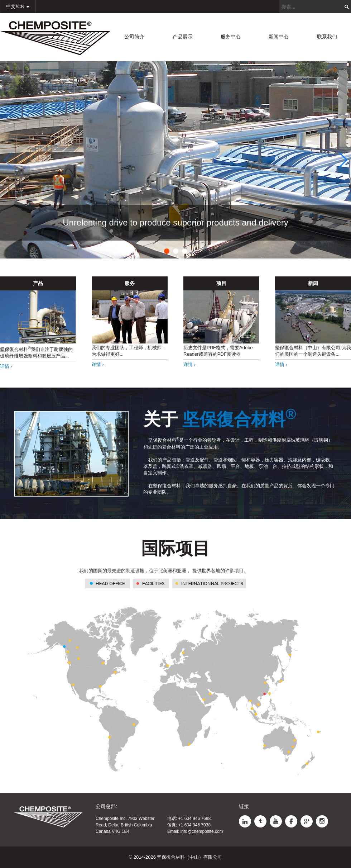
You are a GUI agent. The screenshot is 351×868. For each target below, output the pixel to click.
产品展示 (183, 37)
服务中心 (231, 37)
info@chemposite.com (202, 831)
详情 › (6, 366)
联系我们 (327, 37)
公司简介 (134, 37)
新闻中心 (279, 37)
